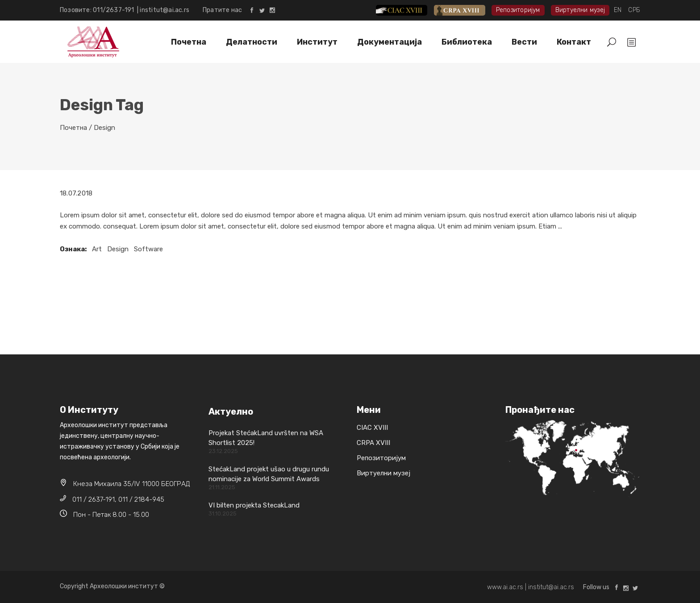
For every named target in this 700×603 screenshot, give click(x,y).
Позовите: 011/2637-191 (98, 10)
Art (97, 249)
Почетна (73, 128)
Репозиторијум (518, 10)
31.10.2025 (223, 514)
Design (118, 249)
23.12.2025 (223, 451)
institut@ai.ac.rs (165, 10)
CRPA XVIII (466, 10)
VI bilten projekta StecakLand (254, 505)
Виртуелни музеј (580, 10)
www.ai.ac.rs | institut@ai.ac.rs (531, 587)
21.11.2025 (222, 487)
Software (148, 249)
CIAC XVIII (409, 10)
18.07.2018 (76, 193)
